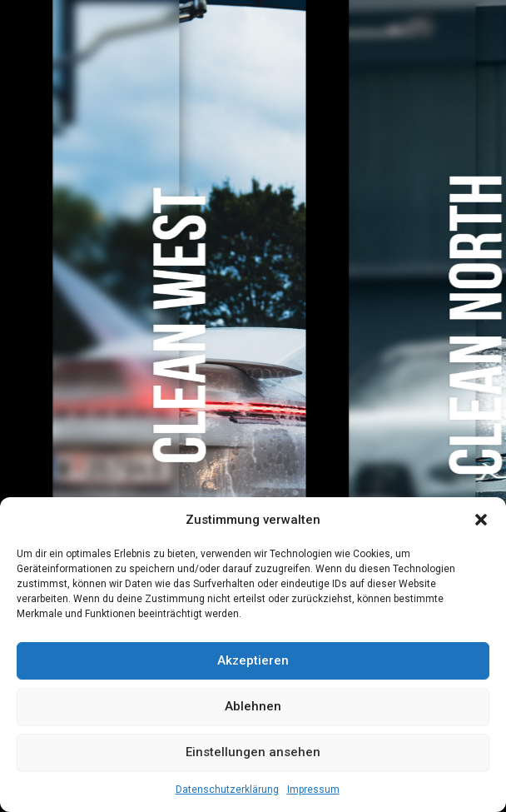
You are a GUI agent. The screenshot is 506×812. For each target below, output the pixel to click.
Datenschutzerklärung (227, 790)
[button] (481, 520)
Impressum (313, 790)
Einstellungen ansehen (253, 752)
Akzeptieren (253, 660)
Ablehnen (253, 706)
